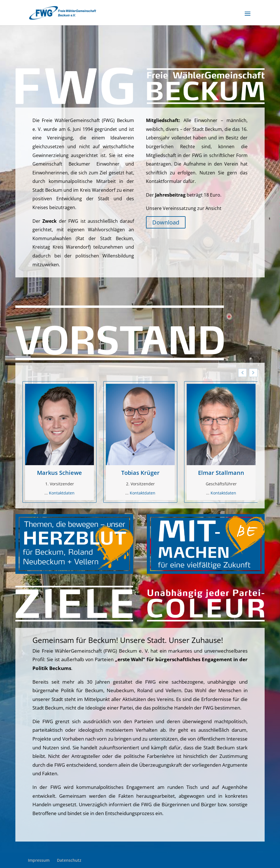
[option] (59, 442)
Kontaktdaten (62, 493)
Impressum (39, 860)
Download (166, 222)
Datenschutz (69, 860)
